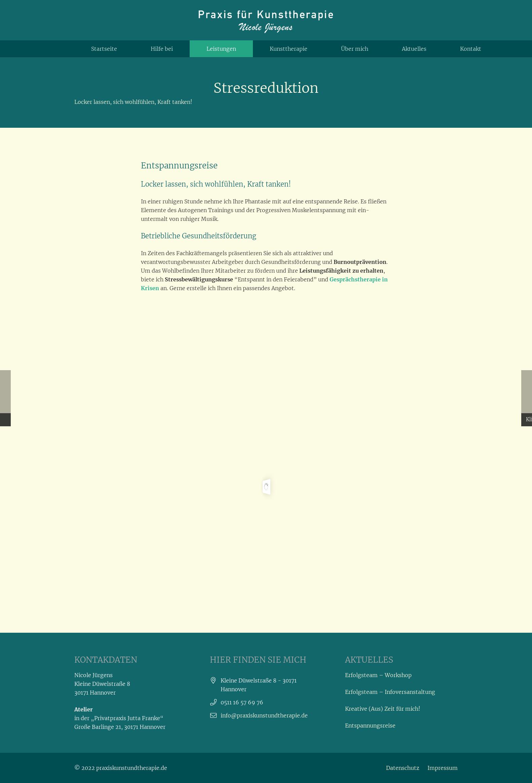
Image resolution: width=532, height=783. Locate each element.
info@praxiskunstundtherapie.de (264, 715)
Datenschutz (403, 768)
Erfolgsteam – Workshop (378, 675)
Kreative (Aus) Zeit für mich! (383, 709)
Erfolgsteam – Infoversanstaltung (390, 692)
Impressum (443, 768)
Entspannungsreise (370, 726)
